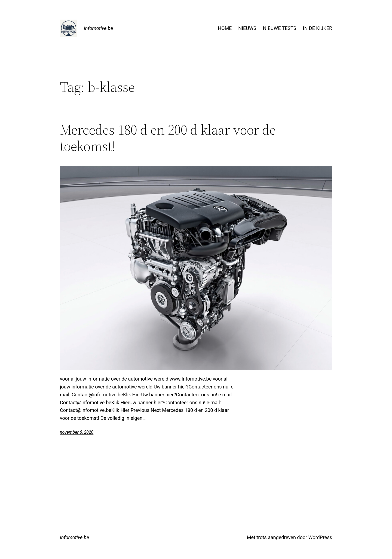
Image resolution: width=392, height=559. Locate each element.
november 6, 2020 (77, 432)
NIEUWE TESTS (280, 28)
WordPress (320, 537)
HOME (225, 28)
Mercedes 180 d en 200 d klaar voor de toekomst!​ (168, 138)
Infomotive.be (98, 28)
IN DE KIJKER (318, 28)
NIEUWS (247, 28)
